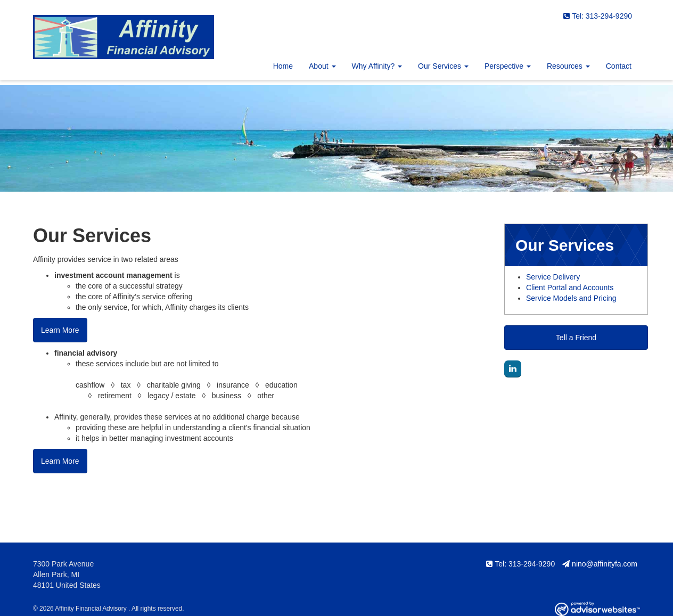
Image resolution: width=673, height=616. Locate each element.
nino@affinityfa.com (600, 564)
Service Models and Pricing (571, 298)
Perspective (504, 66)
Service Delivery (553, 277)
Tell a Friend (576, 338)
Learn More (60, 330)
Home (283, 66)
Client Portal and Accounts (570, 288)
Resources (565, 66)
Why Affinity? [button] (377, 66)
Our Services (440, 66)
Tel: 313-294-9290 (598, 16)
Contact (619, 66)
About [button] (322, 66)
